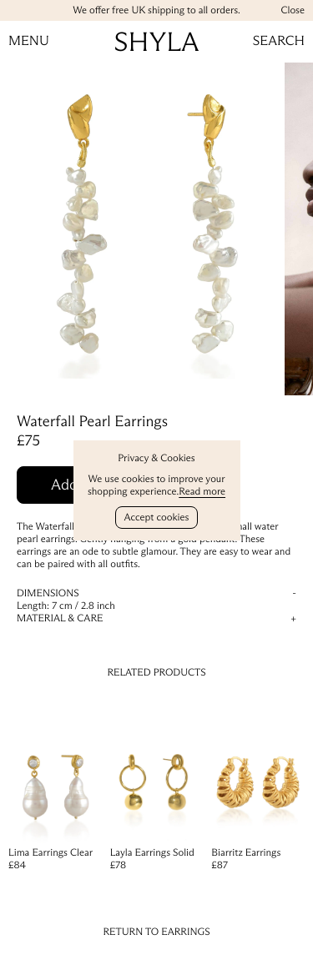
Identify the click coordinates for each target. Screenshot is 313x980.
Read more (202, 492)
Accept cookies (157, 518)
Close (293, 10)
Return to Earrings (156, 932)
